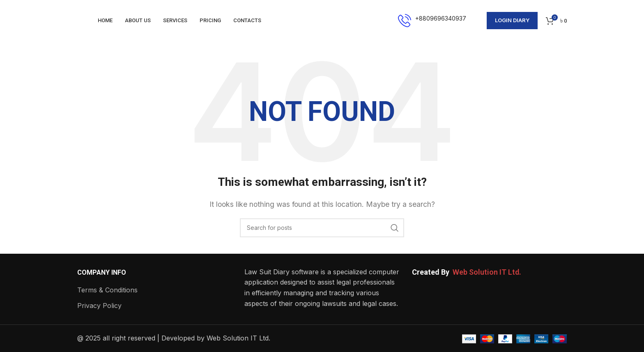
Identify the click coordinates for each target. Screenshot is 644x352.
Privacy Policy (99, 306)
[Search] (322, 228)
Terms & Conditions (107, 290)
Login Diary (512, 20)
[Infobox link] (432, 21)
